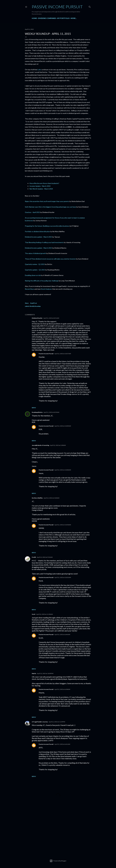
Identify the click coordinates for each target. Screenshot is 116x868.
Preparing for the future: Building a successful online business (47, 226)
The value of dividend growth (35, 253)
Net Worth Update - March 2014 (41, 189)
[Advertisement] (58, 832)
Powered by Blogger (58, 861)
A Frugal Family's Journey (40, 722)
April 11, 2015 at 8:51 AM (51, 318)
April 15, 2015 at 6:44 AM (62, 634)
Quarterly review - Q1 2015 (35, 264)
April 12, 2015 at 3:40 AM (51, 498)
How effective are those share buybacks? (44, 183)
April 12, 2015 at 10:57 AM (63, 354)
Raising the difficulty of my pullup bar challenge (42, 281)
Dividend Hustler (37, 318)
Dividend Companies (47, 18)
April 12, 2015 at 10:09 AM (63, 426)
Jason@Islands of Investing (40, 445)
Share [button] (27, 303)
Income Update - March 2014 (40, 186)
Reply (34, 408)
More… (74, 18)
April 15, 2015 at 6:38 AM (62, 689)
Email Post (34, 303)
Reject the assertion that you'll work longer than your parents (47, 201)
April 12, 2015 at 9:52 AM (45, 557)
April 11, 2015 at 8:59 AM (51, 412)
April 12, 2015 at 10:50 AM (63, 525)
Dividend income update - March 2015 (38, 237)
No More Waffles (37, 498)
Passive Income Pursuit (57, 7)
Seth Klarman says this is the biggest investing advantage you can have (50, 207)
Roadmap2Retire (37, 412)
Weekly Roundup (35, 306)
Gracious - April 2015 (32, 212)
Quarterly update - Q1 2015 (35, 270)
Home (34, 18)
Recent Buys (30, 289)
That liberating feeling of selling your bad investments (44, 242)
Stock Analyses (46, 289)
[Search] (90, 6)
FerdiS (34, 557)
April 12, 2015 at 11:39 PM (57, 722)
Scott (34, 614)
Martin (34, 673)
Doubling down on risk (33, 275)
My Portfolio (63, 18)
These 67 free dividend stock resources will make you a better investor (50, 259)
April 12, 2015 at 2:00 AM (58, 445)
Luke (39, 70)
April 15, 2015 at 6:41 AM (62, 744)
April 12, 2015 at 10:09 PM (45, 673)
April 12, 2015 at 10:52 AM (63, 577)
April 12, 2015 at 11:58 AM (45, 614)
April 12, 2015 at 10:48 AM (63, 470)
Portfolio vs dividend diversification (37, 231)
